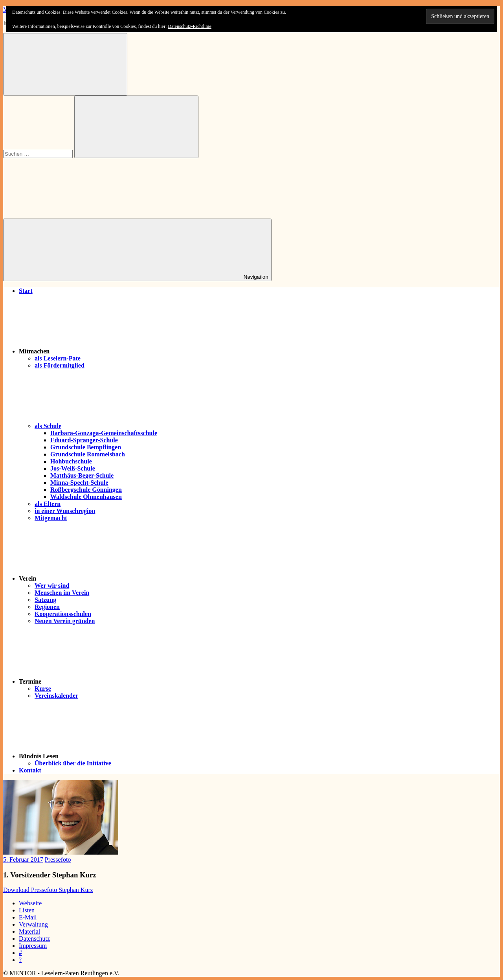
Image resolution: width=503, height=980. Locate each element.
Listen (27, 910)
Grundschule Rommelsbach (88, 454)
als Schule (107, 426)
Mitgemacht (51, 518)
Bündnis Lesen (98, 756)
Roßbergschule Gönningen (86, 490)
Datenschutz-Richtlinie (190, 26)
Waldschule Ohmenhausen (86, 497)
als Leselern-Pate (58, 358)
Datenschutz (34, 939)
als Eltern (48, 504)
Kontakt (30, 770)
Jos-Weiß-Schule (73, 468)
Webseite (30, 903)
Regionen (47, 607)
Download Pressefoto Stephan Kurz (48, 890)
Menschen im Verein (62, 593)
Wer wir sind (52, 586)
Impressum (33, 946)
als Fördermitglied (60, 365)
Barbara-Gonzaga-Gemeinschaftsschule (104, 433)
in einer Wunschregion (65, 511)
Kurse (43, 689)
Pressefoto (58, 860)
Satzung (45, 600)
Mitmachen (93, 351)
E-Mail (28, 917)
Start (26, 291)
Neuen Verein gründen (65, 621)
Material (29, 931)
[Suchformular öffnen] (65, 64)
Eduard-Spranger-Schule (84, 440)
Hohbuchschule (71, 461)
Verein (86, 578)
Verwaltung (33, 924)
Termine (89, 681)
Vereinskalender (56, 696)
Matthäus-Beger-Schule (82, 475)
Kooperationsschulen (63, 614)
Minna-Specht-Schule (79, 483)
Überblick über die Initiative (73, 763)
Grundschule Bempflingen (86, 447)
